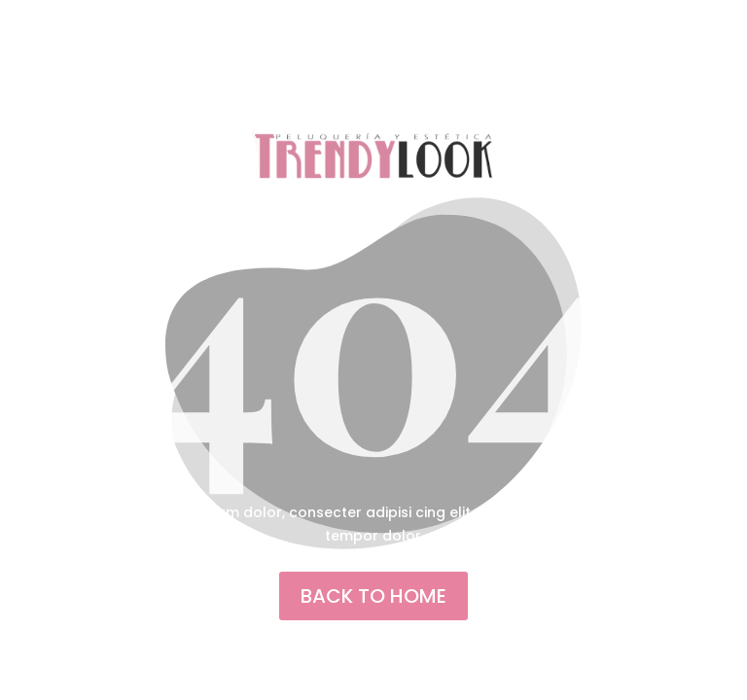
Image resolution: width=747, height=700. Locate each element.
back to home (373, 596)
